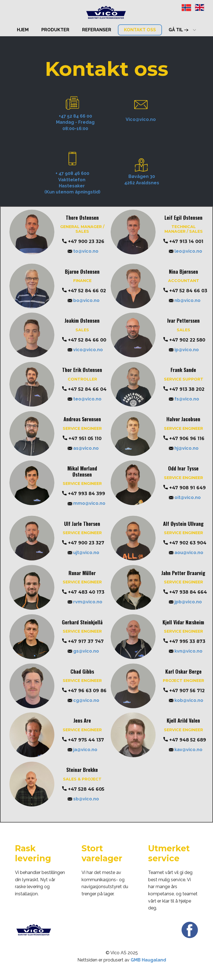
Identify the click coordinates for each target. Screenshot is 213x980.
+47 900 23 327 (83, 543)
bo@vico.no (84, 300)
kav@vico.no (186, 750)
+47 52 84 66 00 (84, 340)
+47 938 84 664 (185, 592)
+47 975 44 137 (83, 740)
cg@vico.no (83, 700)
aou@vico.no (186, 553)
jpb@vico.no (185, 602)
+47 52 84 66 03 (185, 291)
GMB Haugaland (148, 960)
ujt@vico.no (83, 553)
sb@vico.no (83, 799)
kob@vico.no (186, 700)
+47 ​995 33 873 (184, 642)
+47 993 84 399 (84, 494)
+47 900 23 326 (83, 242)
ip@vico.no (184, 350)
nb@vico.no (185, 300)
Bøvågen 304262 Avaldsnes (142, 179)
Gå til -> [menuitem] (179, 30)
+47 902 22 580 (184, 340)
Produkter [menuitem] (55, 30)
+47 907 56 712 (184, 691)
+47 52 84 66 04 (84, 389)
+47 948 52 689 (185, 740)
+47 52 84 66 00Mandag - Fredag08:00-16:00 (75, 122)
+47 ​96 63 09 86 (84, 691)
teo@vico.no (85, 399)
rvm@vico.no (85, 602)
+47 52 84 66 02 (84, 291)
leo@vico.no (186, 251)
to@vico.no (83, 251)
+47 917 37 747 (83, 642)
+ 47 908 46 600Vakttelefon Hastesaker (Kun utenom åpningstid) (72, 183)
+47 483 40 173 (83, 592)
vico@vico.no (85, 350)
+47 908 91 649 (185, 488)
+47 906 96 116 (184, 439)
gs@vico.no (83, 651)
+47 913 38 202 (184, 389)
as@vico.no (83, 448)
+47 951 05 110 (82, 439)
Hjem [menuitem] (23, 30)
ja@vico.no (83, 750)
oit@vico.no (185, 497)
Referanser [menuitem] (97, 30)
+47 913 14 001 (183, 242)
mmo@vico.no (87, 503)
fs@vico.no (184, 399)
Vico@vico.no (141, 119)
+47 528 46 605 (83, 789)
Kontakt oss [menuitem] (140, 30)
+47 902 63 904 (185, 543)
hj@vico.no (184, 448)
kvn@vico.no (186, 651)
